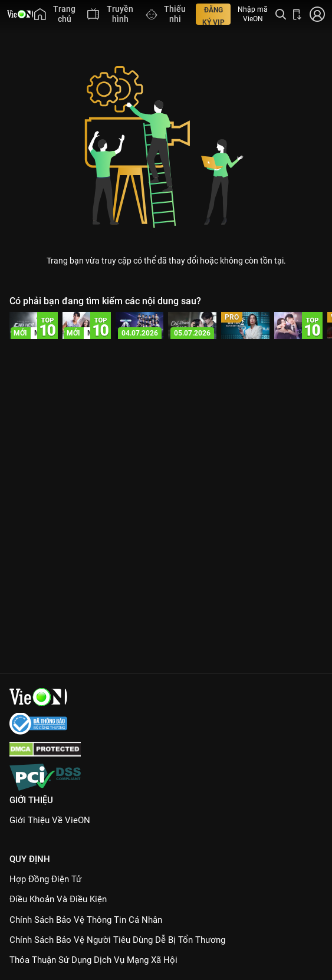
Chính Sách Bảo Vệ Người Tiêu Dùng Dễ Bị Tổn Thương (117, 940)
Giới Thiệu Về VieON (50, 820)
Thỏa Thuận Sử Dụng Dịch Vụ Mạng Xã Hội (93, 960)
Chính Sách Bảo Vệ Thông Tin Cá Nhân (86, 920)
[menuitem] (55, 14)
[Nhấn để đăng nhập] (316, 14)
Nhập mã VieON (253, 14)
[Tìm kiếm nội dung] (281, 14)
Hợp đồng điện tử (45, 879)
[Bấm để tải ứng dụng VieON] (297, 14)
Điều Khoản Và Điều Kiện (58, 899)
